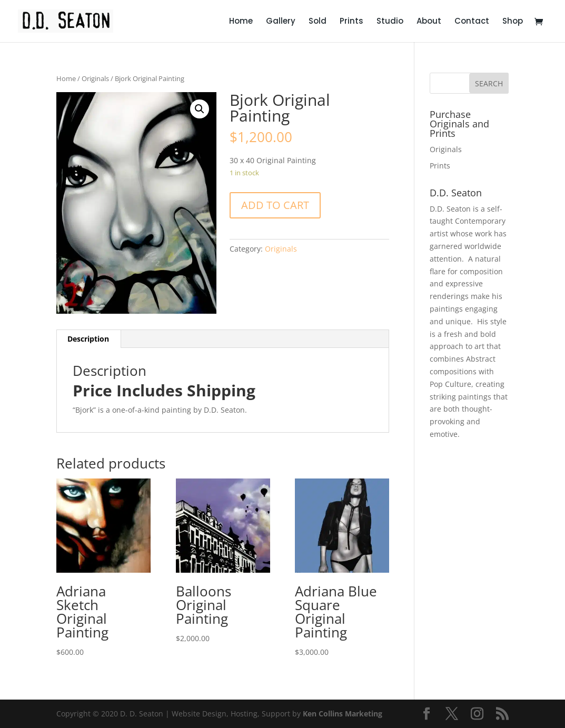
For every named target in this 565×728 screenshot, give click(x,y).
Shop (513, 22)
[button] (200, 109)
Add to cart (275, 205)
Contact (472, 22)
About (429, 22)
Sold (318, 22)
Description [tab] (88, 339)
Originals (95, 78)
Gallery (281, 22)
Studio (390, 22)
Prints (351, 22)
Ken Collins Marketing (343, 714)
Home (241, 22)
